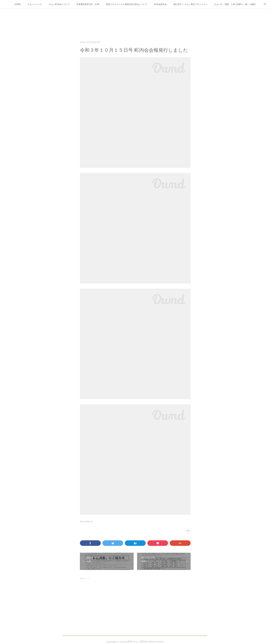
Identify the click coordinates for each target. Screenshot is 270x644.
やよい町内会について (59, 4)
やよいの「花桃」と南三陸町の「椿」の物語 (235, 4)
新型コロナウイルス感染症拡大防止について (127, 4)
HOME (18, 4)
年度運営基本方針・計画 (88, 4)
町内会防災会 (160, 4)
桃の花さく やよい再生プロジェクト (190, 4)
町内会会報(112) (86, 522)
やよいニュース (35, 4)
